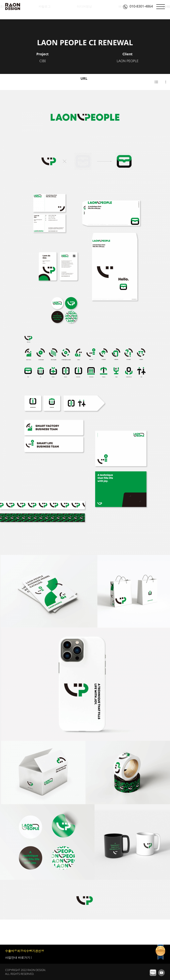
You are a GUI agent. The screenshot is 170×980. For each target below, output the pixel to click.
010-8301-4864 (138, 6)
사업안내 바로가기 (19, 957)
